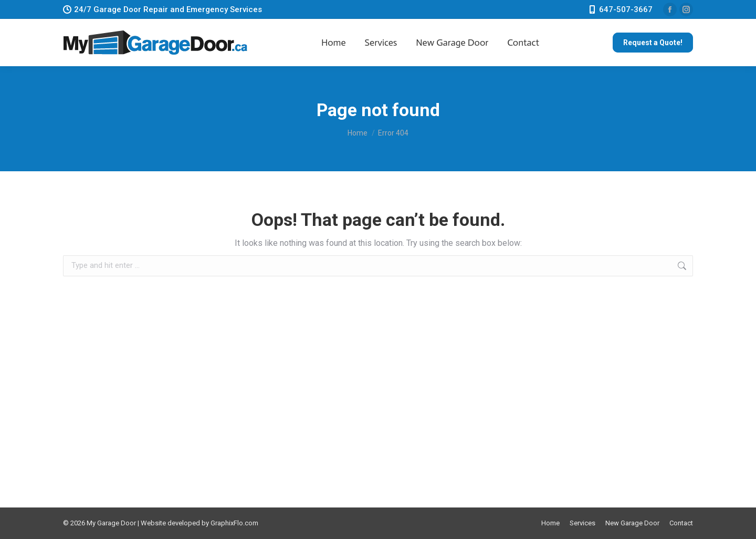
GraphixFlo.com (234, 523)
